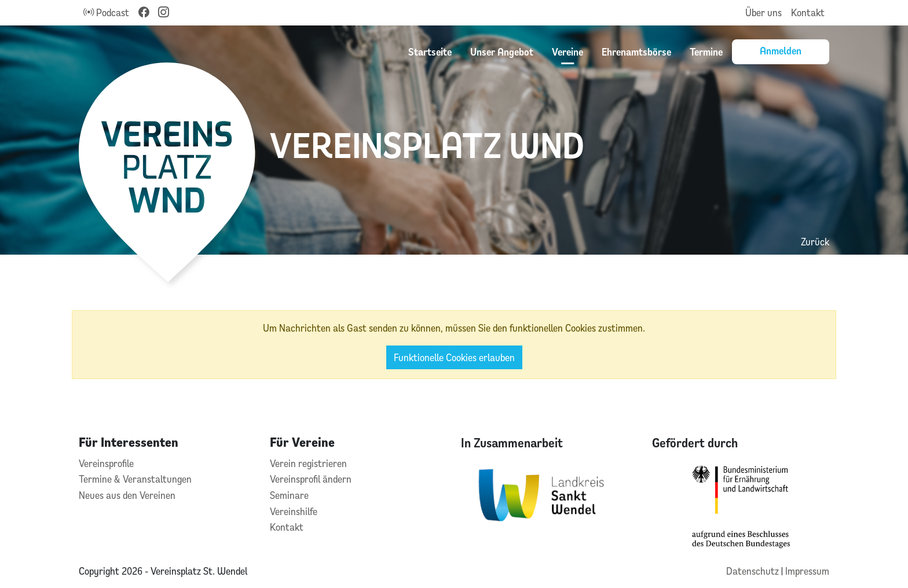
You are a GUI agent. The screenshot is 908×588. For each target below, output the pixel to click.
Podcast (106, 12)
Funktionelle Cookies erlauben (454, 357)
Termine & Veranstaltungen (135, 479)
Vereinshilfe (294, 511)
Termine (706, 52)
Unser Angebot (502, 52)
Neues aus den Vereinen (127, 495)
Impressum (807, 571)
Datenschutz (754, 571)
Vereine (567, 52)
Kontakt (808, 12)
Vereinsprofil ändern (311, 479)
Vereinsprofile (106, 463)
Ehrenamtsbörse (636, 52)
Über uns (764, 12)
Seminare (289, 495)
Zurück (815, 242)
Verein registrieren (308, 463)
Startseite (430, 52)
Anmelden (781, 50)
